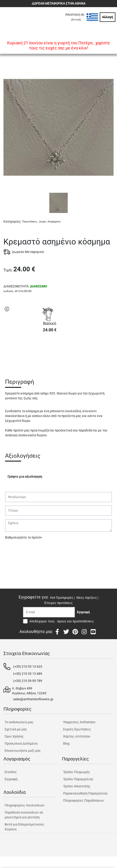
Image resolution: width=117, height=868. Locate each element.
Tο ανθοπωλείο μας (19, 722)
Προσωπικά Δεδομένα (21, 743)
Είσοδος (11, 772)
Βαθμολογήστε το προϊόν (23, 537)
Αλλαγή (108, 17)
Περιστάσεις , (30, 222)
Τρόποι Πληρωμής (77, 772)
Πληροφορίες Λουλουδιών (25, 805)
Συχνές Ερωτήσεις (77, 729)
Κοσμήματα (54, 222)
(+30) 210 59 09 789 (28, 681)
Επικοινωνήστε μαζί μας (23, 751)
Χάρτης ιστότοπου (77, 736)
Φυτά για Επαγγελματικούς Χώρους (25, 827)
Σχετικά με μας (16, 729)
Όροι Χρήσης (14, 736)
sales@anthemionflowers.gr (33, 699)
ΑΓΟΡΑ (50, 352)
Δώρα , (43, 222)
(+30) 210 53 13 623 (28, 667)
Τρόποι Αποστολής (77, 786)
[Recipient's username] (49, 612)
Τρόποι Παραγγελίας (78, 779)
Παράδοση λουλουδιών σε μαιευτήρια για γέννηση (24, 815)
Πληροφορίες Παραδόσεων (83, 800)
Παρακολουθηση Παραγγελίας (85, 793)
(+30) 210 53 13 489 (28, 674)
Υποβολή (14, 549)
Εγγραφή (11, 779)
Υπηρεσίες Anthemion (79, 722)
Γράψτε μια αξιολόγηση (25, 477)
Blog (66, 743)
